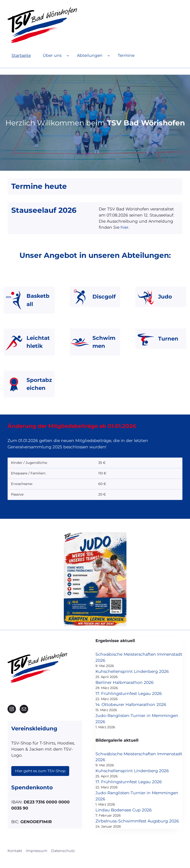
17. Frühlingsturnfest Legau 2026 (135, 694)
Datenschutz (63, 858)
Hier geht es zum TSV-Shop (40, 765)
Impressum (37, 858)
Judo (165, 297)
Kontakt (15, 858)
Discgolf (104, 297)
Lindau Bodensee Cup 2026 (130, 811)
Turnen (168, 339)
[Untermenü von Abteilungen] (109, 55)
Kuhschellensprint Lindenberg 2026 (138, 671)
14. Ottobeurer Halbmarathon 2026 (137, 705)
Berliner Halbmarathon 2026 (131, 683)
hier (125, 227)
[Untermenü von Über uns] (68, 55)
